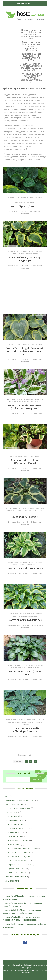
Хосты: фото (13, 816)
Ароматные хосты (16, 824)
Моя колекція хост (26, 200)
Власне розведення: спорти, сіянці (20, 800)
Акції (7, 796)
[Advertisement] (25, 292)
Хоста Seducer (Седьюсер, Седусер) (25, 259)
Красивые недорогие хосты (33, 344)
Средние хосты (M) (30, 202)
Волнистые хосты (29, 251)
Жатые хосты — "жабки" (18, 841)
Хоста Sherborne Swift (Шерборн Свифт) (25, 730)
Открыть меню (25, 3)
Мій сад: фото (11, 812)
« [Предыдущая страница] (26, 761)
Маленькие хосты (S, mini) (34, 399)
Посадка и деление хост (16, 877)
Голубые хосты (14, 198)
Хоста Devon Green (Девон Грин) (25, 673)
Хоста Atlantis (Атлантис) (25, 620)
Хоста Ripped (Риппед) (25, 206)
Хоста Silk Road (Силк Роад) (25, 568)
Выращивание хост (14, 804)
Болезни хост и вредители (19, 808)
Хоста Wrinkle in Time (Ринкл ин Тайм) (25, 462)
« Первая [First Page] (18, 761)
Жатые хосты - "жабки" (27, 198)
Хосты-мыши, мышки (17, 873)
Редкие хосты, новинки (18, 861)
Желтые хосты (14, 845)
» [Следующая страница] (35, 761)
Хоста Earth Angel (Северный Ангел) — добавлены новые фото (25, 351)
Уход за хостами (12, 881)
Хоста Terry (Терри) (25, 517)
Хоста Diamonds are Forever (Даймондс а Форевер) (25, 407)
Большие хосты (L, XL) (15, 251)
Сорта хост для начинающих (31, 402)
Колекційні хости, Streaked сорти (22, 849)
